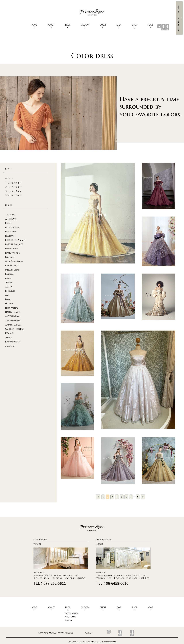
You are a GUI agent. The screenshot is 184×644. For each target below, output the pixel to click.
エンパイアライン (13, 195)
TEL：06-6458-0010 (112, 583)
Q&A (119, 25)
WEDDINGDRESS (72, 613)
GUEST (103, 25)
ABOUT (51, 25)
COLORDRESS (71, 617)
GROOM (85, 25)
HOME (34, 25)
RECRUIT (89, 633)
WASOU (68, 620)
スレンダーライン (13, 187)
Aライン (9, 178)
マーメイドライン (13, 191)
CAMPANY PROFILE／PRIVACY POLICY (56, 633)
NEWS (150, 25)
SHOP (135, 25)
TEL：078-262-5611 (50, 583)
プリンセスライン (13, 183)
